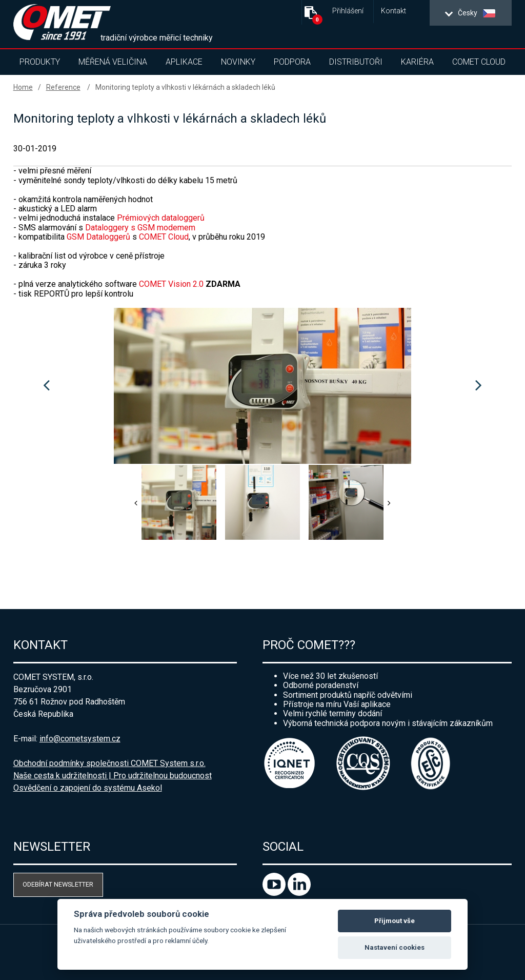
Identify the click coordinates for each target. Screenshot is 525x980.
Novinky (238, 62)
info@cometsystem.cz (80, 739)
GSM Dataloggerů (98, 237)
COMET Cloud (479, 62)
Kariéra (417, 62)
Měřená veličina (113, 62)
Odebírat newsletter (58, 884)
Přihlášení (348, 11)
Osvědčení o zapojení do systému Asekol (88, 788)
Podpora (292, 62)
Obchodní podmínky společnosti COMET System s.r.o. (109, 763)
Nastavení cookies (395, 947)
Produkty (40, 62)
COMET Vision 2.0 (172, 284)
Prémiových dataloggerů (161, 218)
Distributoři (356, 62)
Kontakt (393, 11)
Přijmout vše (395, 921)
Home (23, 87)
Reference (63, 87)
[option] (263, 386)
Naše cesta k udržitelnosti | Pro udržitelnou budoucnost (113, 776)
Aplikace (184, 62)
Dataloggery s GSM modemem (140, 228)
